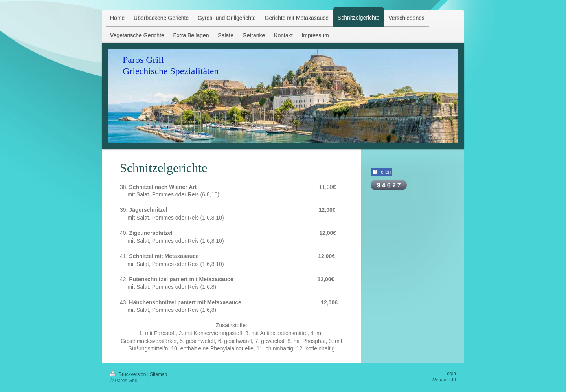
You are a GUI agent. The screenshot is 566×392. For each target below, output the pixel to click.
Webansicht (444, 380)
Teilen (381, 172)
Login (450, 374)
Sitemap (158, 374)
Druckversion (129, 374)
